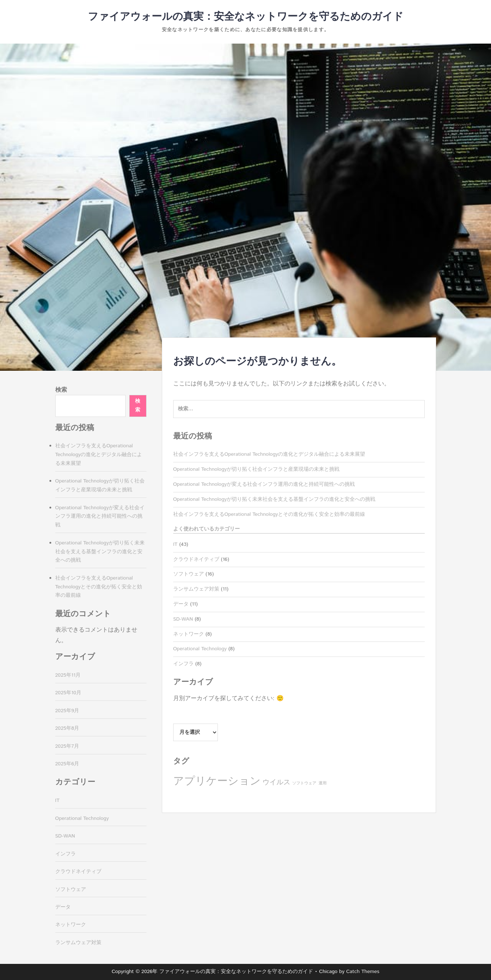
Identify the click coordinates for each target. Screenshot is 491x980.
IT (175, 544)
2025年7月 (67, 746)
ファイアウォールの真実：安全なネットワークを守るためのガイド (246, 17)
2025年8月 (67, 728)
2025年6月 (67, 764)
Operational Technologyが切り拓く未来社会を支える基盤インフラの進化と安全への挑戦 (274, 499)
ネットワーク (189, 634)
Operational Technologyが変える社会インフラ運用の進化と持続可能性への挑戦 (264, 484)
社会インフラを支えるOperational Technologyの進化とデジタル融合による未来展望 (269, 454)
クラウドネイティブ (196, 559)
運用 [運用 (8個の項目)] (323, 783)
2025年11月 (68, 675)
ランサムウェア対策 (196, 589)
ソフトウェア (189, 574)
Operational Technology (200, 649)
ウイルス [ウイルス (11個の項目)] (276, 782)
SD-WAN (183, 619)
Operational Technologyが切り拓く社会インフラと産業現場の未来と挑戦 (256, 469)
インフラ (183, 664)
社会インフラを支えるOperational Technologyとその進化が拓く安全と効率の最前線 (269, 514)
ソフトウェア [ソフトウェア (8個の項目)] (304, 783)
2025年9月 (67, 711)
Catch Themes (363, 972)
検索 (61, 390)
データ (181, 604)
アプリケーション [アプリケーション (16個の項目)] (217, 781)
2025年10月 (68, 693)
